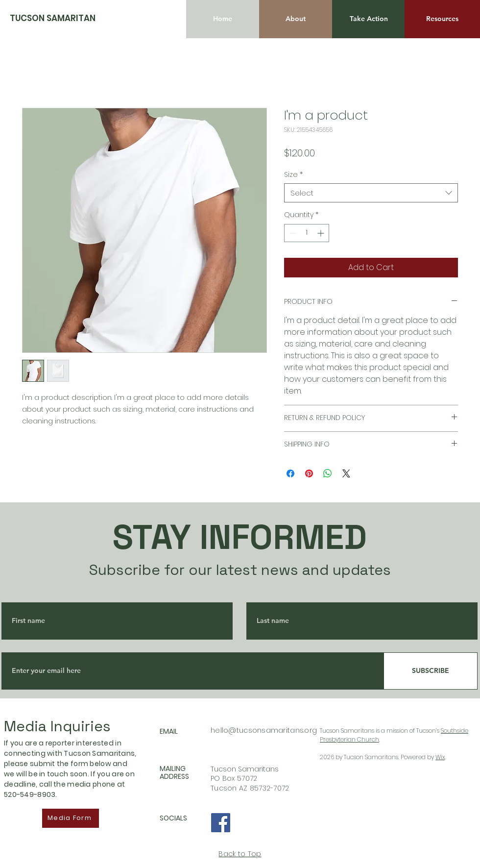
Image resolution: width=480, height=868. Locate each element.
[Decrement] (292, 233)
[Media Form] (71, 818)
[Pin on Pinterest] (309, 473)
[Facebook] (221, 823)
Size (293, 175)
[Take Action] (369, 19)
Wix (440, 757)
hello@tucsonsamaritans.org (264, 730)
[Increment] (322, 233)
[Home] (223, 19)
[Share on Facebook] (290, 473)
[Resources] (442, 19)
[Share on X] (346, 473)
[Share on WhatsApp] (328, 473)
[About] (296, 19)
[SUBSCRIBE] (431, 671)
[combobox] (371, 193)
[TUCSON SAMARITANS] (55, 18)
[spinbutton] (307, 233)
